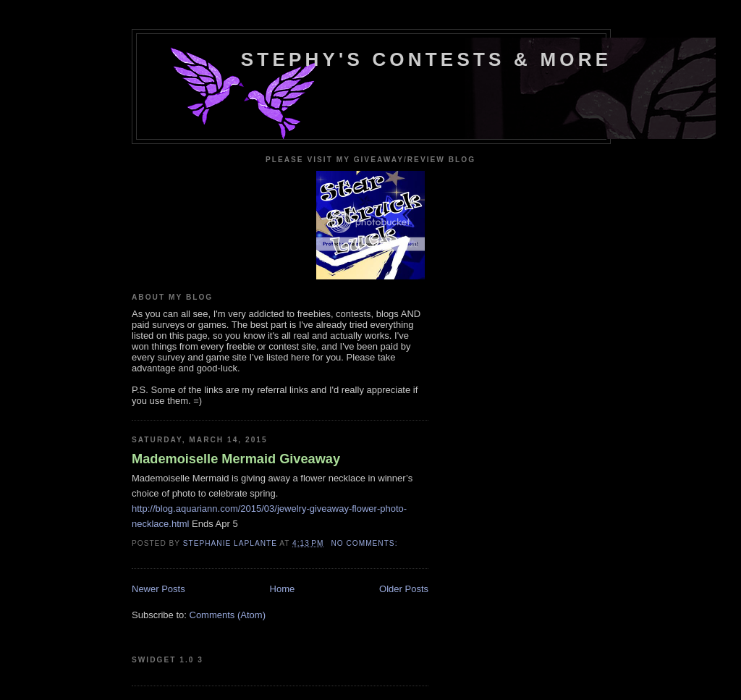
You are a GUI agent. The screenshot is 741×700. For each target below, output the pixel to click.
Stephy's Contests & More (426, 59)
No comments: (365, 543)
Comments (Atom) (228, 615)
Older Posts (404, 589)
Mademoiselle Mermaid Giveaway (236, 459)
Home (283, 589)
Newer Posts (158, 589)
